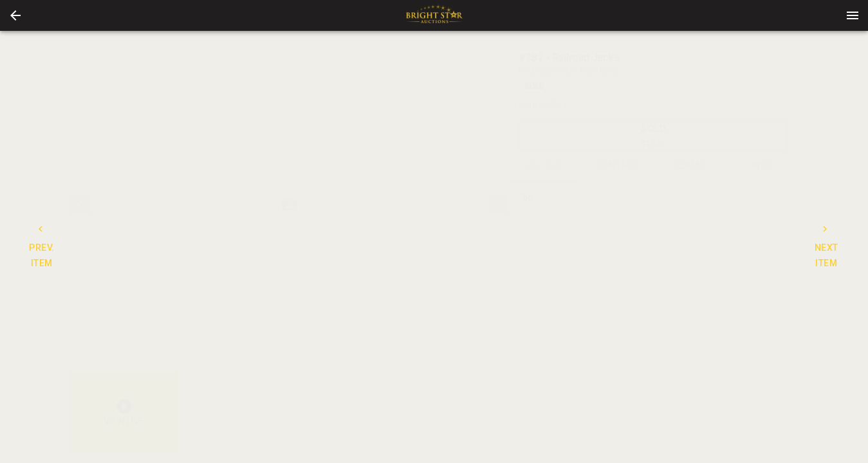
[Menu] (853, 15)
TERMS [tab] (689, 166)
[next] (499, 205)
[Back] (15, 15)
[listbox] (289, 205)
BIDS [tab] (762, 166)
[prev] (80, 205)
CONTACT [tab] (617, 166)
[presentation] (434, 15)
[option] (289, 205)
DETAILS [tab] (545, 166)
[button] (15, 15)
